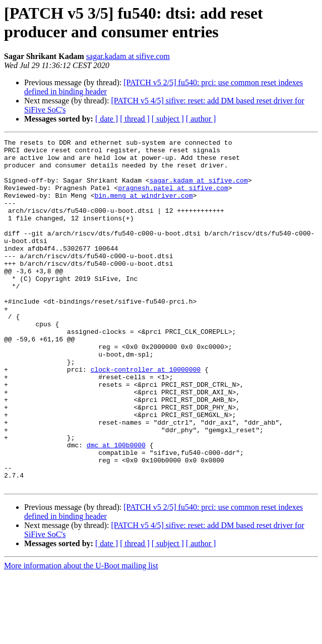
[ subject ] (168, 119)
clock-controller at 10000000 (146, 416)
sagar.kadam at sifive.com (128, 56)
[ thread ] (135, 119)
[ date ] (107, 119)
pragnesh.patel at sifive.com (173, 198)
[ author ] (201, 119)
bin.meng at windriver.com (143, 207)
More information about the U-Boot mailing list (81, 635)
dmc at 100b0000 (116, 507)
